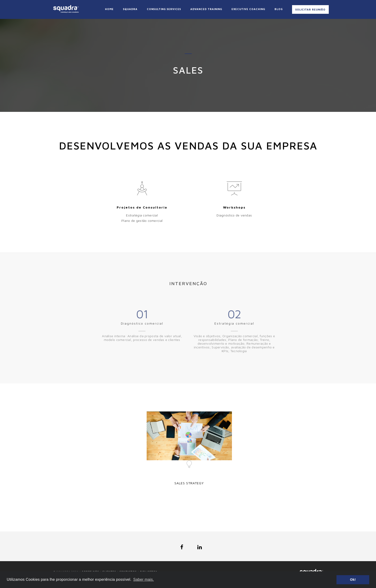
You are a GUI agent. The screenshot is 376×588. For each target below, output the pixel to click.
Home (109, 9)
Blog (279, 9)
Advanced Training (206, 9)
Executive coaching (248, 9)
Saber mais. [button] (144, 579)
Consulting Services (164, 9)
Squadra (130, 9)
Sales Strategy (189, 483)
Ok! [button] (353, 580)
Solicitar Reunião (310, 9)
